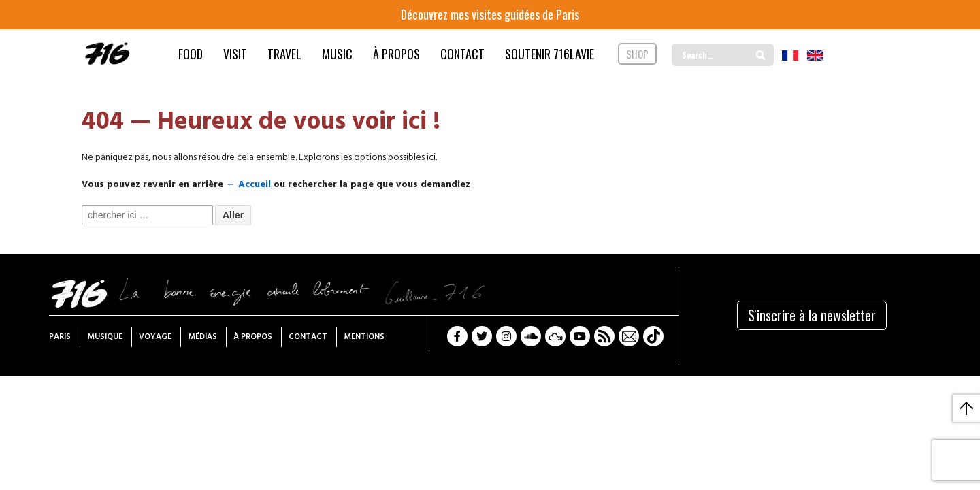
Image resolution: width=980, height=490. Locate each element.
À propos (253, 337)
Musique (105, 337)
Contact (308, 337)
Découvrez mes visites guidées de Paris (490, 14)
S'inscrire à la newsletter (812, 315)
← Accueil (248, 185)
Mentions (364, 337)
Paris (60, 337)
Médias (202, 337)
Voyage (155, 337)
